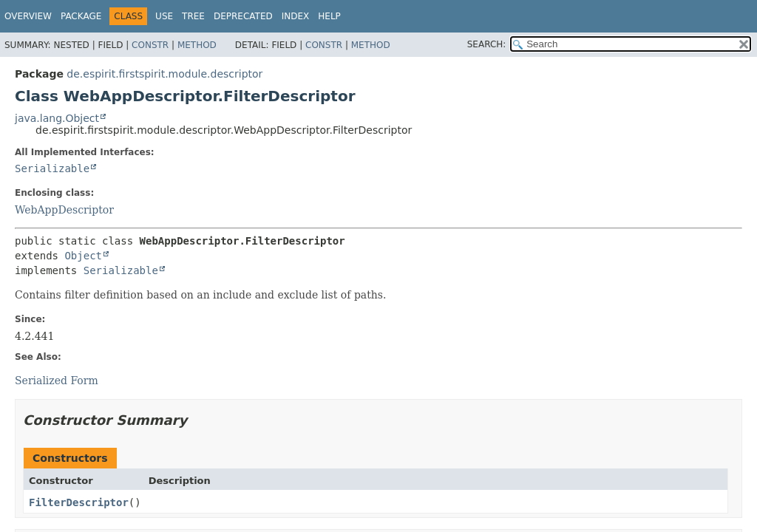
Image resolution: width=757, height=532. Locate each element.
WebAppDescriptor (64, 210)
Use (164, 16)
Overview (28, 16)
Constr (150, 45)
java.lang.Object (57, 118)
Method (197, 45)
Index (296, 16)
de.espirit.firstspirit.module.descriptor (164, 74)
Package (81, 16)
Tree (193, 16)
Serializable (52, 168)
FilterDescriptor (79, 502)
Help (329, 16)
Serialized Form (57, 381)
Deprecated (243, 16)
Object (83, 256)
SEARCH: (487, 44)
